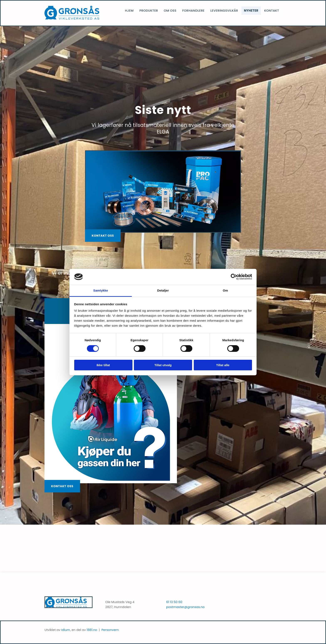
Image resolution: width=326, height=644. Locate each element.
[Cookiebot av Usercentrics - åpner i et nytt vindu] (234, 277)
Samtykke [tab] (101, 290)
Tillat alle (223, 365)
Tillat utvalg (163, 365)
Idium (66, 630)
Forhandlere (197, 9)
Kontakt (272, 9)
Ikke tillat (103, 365)
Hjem (134, 9)
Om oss (174, 9)
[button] (103, 236)
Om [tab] (225, 290)
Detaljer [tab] (163, 290)
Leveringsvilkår (226, 9)
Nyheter (252, 9)
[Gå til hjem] (72, 18)
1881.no (92, 630)
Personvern (110, 630)
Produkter (153, 9)
